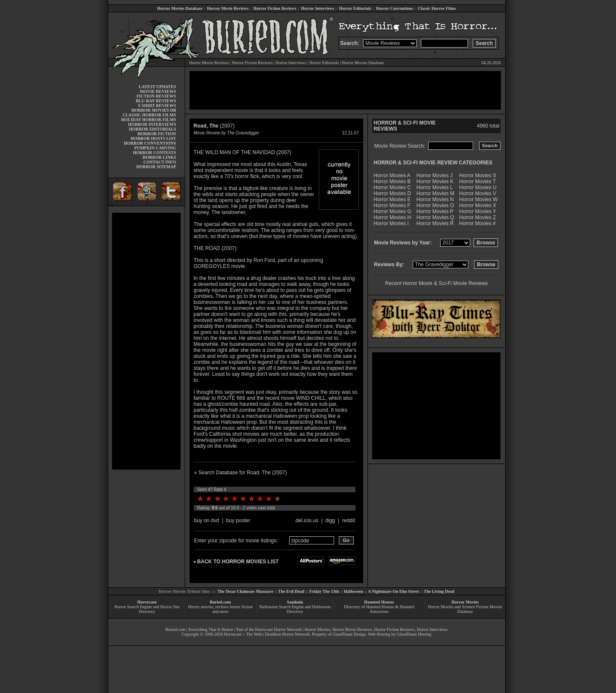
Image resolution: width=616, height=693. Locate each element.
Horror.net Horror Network (278, 629)
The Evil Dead (291, 591)
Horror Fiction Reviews (275, 8)
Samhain (295, 602)
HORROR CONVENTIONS (150, 143)
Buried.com (220, 602)
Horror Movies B (392, 181)
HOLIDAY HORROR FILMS (148, 120)
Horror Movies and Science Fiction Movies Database (465, 609)
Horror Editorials (355, 8)
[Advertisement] (146, 341)
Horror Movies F (392, 205)
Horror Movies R (435, 223)
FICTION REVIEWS (156, 96)
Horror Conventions (395, 8)
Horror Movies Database (180, 8)
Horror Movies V (478, 193)
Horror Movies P (435, 211)
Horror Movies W (478, 199)
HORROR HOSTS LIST (153, 138)
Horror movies (201, 607)
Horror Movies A (392, 175)
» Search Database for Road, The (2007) (241, 473)
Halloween (354, 591)
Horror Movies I (391, 223)
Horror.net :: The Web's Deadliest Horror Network (267, 634)
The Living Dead (439, 591)
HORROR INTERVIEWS (152, 124)
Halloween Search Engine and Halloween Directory (295, 609)
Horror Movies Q (435, 217)
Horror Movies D (392, 193)
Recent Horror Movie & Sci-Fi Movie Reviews (436, 283)
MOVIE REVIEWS (158, 91)
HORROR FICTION (157, 134)
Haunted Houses (379, 602)
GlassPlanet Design (349, 634)
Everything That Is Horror (211, 629)
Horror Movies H (392, 217)
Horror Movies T (477, 181)
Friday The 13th (324, 591)
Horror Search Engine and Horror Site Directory (147, 609)
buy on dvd (207, 520)
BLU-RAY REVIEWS (156, 101)
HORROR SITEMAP (156, 167)
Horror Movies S (478, 175)
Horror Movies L (434, 187)
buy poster (238, 520)
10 (277, 499)
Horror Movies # (477, 223)
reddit (349, 520)
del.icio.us (307, 520)
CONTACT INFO (160, 162)
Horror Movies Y (477, 211)
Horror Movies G (392, 211)
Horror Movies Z (477, 217)
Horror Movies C (392, 187)
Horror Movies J (434, 175)
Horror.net (147, 602)
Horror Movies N (435, 199)
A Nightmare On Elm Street (393, 591)
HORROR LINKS (159, 157)
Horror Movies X (478, 205)
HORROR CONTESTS (155, 153)
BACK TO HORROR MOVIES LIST (238, 562)
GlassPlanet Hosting (414, 634)
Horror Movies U (478, 187)
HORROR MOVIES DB (154, 110)
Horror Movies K (435, 181)
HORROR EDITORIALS (152, 129)
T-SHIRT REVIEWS (157, 106)
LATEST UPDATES (158, 87)
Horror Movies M (435, 193)
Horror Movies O (435, 205)
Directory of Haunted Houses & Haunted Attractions (379, 609)
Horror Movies (465, 602)
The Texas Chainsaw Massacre (245, 591)
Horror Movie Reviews (228, 8)
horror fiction (241, 607)
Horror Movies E (392, 199)
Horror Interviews (317, 8)
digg (330, 520)
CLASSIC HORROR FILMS (149, 115)
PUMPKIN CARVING (155, 148)
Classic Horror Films (437, 8)
